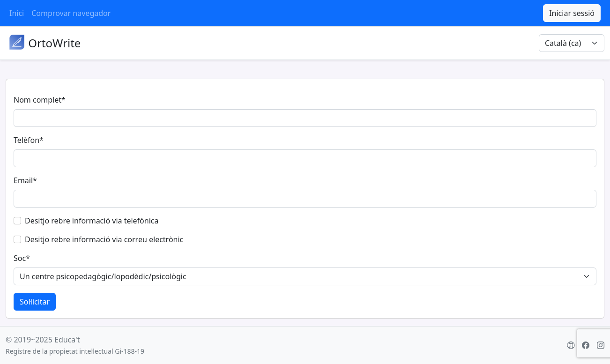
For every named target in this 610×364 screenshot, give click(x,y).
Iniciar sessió (572, 13)
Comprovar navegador (71, 13)
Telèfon (29, 140)
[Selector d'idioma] (572, 43)
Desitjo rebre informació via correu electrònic (104, 239)
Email (25, 180)
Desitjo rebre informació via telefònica (92, 221)
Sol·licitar (35, 302)
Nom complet (40, 100)
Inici (17, 13)
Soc (22, 258)
